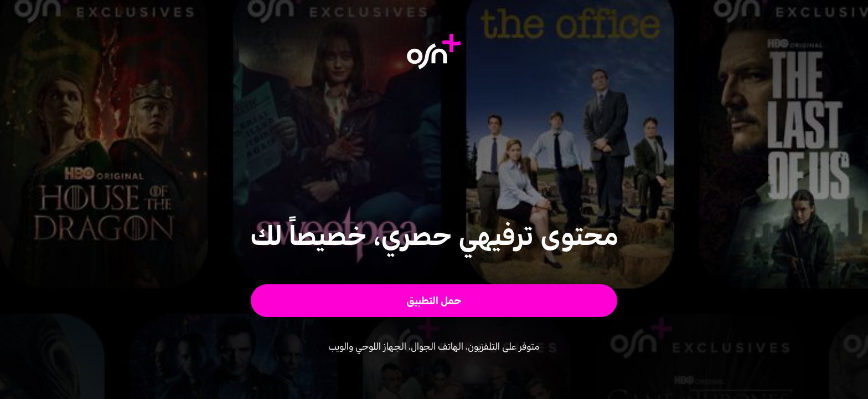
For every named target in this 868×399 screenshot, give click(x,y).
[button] (434, 301)
